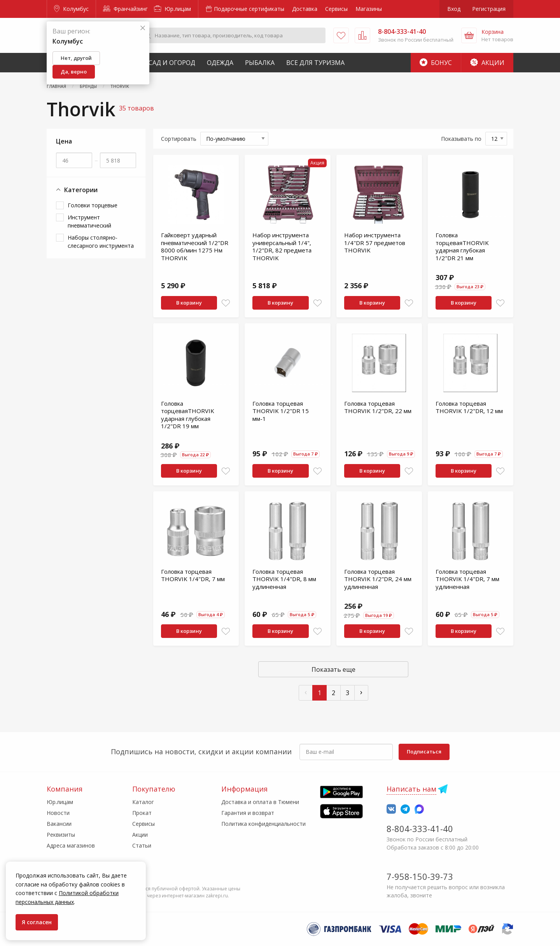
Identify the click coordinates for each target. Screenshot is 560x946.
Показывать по (461, 139)
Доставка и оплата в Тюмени (260, 802)
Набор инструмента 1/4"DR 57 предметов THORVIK (375, 243)
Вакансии (59, 824)
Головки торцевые (93, 205)
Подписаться (424, 752)
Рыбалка (260, 63)
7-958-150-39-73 (420, 876)
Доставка (305, 9)
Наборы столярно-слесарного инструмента (101, 242)
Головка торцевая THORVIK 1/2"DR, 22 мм (378, 407)
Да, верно (74, 72)
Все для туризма (315, 63)
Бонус (436, 63)
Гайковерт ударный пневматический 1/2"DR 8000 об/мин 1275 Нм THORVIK (195, 246)
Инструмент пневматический (89, 221)
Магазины (369, 9)
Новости (58, 813)
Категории (77, 190)
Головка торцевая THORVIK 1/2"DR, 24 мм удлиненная (378, 579)
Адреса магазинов (71, 845)
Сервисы (336, 9)
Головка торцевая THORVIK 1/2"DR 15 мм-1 (281, 411)
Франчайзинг (125, 9)
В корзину (189, 303)
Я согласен (37, 922)
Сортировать (179, 139)
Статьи (142, 845)
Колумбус (71, 9)
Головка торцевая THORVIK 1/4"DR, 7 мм (193, 575)
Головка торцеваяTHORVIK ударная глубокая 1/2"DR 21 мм (462, 246)
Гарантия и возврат (248, 813)
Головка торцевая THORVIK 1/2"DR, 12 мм (469, 407)
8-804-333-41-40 (420, 829)
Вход (454, 9)
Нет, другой (76, 58)
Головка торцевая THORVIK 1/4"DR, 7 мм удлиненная (467, 579)
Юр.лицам (172, 9)
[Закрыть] (143, 28)
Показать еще (333, 669)
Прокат (142, 813)
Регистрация (489, 9)
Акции (487, 63)
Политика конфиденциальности (263, 824)
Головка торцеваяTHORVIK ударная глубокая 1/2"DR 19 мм (188, 415)
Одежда (220, 63)
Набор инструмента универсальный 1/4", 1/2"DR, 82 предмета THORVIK (282, 246)
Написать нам (411, 789)
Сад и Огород (172, 63)
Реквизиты (61, 835)
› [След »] (361, 692)
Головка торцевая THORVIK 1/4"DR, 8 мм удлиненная (284, 579)
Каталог (143, 802)
